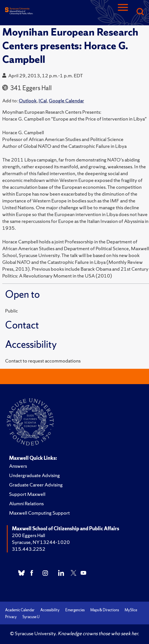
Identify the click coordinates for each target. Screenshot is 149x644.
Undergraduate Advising (34, 475)
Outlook (28, 101)
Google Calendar (66, 101)
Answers (18, 466)
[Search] (140, 12)
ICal (43, 101)
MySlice (131, 610)
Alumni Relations (26, 503)
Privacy (11, 617)
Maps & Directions (105, 610)
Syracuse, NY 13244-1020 (41, 542)
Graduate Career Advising (36, 485)
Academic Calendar (20, 610)
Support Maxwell (27, 494)
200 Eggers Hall (29, 535)
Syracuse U (31, 617)
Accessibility (50, 610)
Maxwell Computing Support (39, 513)
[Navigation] (123, 12)
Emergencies (75, 610)
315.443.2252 (29, 549)
